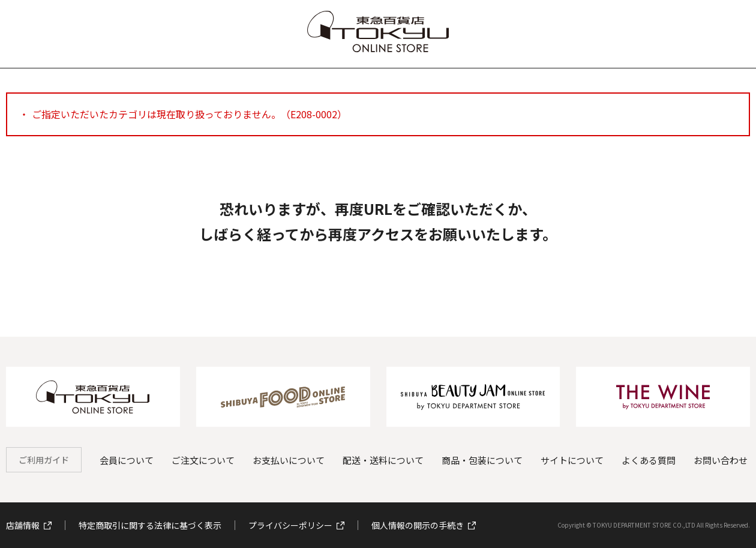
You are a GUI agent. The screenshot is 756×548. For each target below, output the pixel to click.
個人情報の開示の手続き (424, 525)
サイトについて (572, 460)
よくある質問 (649, 460)
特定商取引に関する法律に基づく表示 (150, 525)
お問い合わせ (721, 460)
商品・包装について (482, 460)
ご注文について (203, 460)
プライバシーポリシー (296, 525)
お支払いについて (289, 460)
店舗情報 (29, 525)
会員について (127, 460)
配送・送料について (383, 460)
